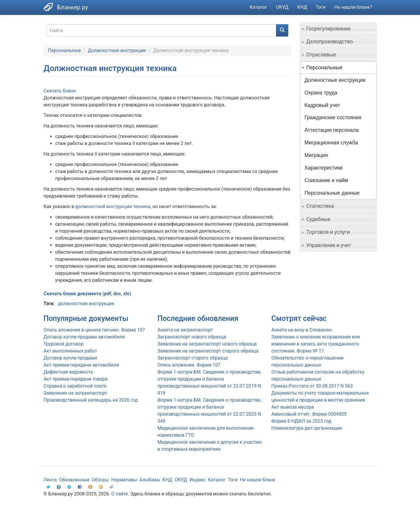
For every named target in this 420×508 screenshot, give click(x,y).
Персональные (64, 50)
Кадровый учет (322, 105)
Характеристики (324, 168)
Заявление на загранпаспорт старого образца (208, 351)
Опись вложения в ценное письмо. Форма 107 (94, 330)
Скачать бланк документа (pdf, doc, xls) (87, 294)
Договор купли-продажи (70, 358)
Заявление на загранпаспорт (75, 393)
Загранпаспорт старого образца (193, 358)
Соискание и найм (326, 180)
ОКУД (282, 7)
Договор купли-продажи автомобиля (84, 337)
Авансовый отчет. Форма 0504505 (309, 414)
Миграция (316, 155)
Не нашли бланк (258, 480)
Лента (50, 480)
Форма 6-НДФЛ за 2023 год (301, 421)
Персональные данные (332, 193)
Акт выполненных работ (70, 351)
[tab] (338, 29)
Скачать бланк (60, 91)
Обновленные (74, 480)
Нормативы (124, 480)
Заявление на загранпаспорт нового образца (207, 344)
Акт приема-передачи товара (76, 379)
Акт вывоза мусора (293, 407)
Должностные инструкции (117, 50)
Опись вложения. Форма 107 (189, 365)
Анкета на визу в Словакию (302, 330)
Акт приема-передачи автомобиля (81, 365)
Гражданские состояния (333, 118)
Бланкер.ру (73, 7)
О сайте (120, 494)
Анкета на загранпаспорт (185, 330)
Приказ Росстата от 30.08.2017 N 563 (312, 386)
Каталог (258, 7)
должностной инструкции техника (113, 207)
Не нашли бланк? (353, 7)
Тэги (321, 7)
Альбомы (150, 480)
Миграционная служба (331, 143)
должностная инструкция (86, 304)
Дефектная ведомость (68, 372)
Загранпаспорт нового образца (192, 337)
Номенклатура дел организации (307, 428)
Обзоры (101, 480)
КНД (302, 7)
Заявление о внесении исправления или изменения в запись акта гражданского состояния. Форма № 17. (316, 344)
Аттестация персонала (332, 130)
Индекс (198, 480)
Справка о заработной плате (75, 386)
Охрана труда (321, 93)
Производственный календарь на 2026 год (91, 400)
